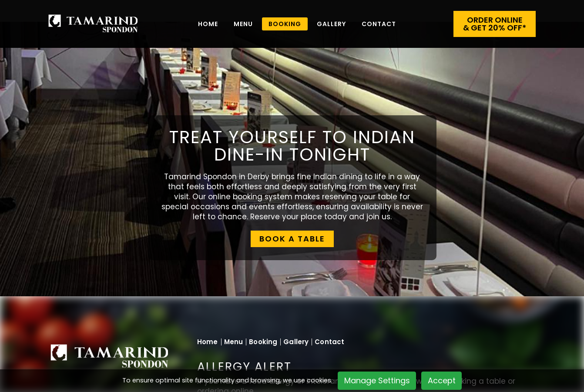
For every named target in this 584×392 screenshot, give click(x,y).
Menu (243, 24)
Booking (263, 342)
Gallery (331, 24)
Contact (379, 24)
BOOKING (285, 24)
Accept (442, 380)
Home (208, 24)
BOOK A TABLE (292, 239)
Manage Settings (377, 380)
